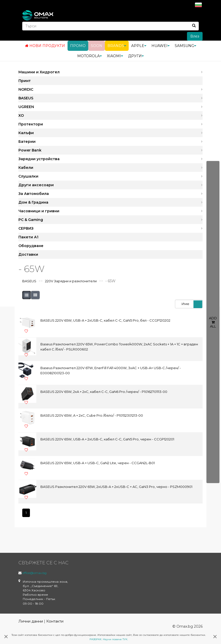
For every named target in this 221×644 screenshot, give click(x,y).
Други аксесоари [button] (36, 185)
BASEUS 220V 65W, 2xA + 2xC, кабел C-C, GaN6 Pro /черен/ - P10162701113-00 (104, 392)
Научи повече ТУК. (115, 639)
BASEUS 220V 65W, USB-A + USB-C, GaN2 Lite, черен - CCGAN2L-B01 (98, 463)
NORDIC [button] (26, 89)
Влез (195, 36)
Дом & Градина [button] (33, 202)
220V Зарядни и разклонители (71, 281)
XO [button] (21, 115)
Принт (25, 80)
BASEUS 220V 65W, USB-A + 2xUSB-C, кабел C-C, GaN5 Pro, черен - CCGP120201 (107, 439)
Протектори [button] (31, 124)
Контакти (55, 621)
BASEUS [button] (26, 98)
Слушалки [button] (28, 176)
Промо (78, 45)
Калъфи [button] (26, 133)
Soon (97, 45)
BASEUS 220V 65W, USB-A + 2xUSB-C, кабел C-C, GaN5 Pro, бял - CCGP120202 (105, 320)
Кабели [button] (26, 167)
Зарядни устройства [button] (39, 159)
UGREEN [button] (26, 107)
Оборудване (31, 245)
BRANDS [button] (117, 45)
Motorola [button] (90, 56)
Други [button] (136, 56)
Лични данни (31, 621)
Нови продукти (45, 45)
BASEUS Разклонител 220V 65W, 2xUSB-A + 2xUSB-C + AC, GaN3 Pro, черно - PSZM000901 (116, 487)
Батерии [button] (27, 141)
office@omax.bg (34, 573)
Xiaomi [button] (115, 56)
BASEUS (29, 281)
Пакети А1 (28, 237)
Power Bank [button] (30, 150)
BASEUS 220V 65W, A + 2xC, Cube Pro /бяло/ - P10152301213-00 (92, 415)
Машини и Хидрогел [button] (39, 72)
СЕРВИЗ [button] (26, 228)
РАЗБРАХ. (96, 639)
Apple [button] (139, 45)
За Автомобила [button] (34, 193)
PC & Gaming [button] (31, 219)
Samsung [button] (185, 45)
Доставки (28, 254)
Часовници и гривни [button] (39, 211)
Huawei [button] (161, 45)
